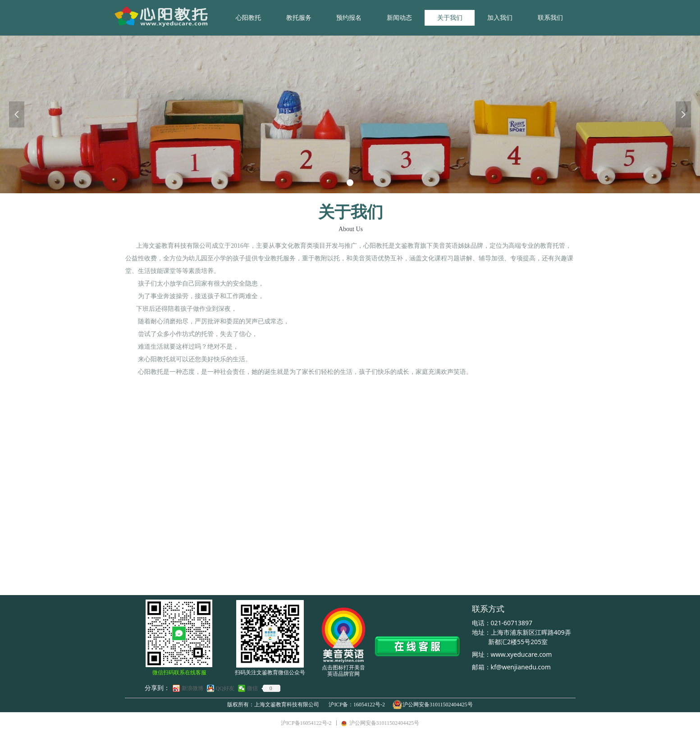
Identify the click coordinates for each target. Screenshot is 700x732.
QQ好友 (225, 688)
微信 (252, 688)
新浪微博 (192, 688)
